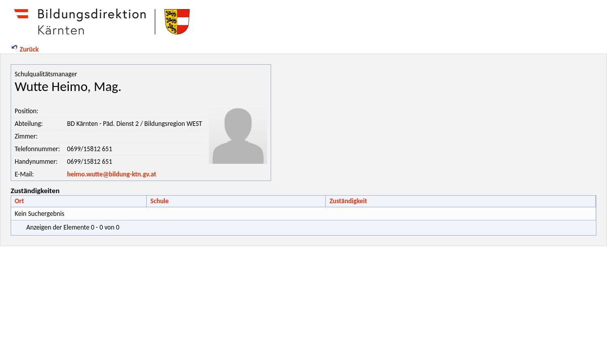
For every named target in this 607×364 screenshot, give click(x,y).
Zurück (24, 49)
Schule (159, 201)
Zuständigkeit (348, 201)
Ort (19, 201)
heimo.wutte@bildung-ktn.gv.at (111, 174)
